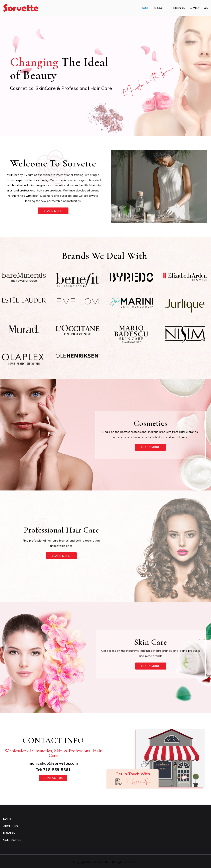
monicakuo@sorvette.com (53, 763)
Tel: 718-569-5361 (53, 769)
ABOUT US (161, 8)
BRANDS (179, 8)
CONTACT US (199, 8)
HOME (145, 8)
